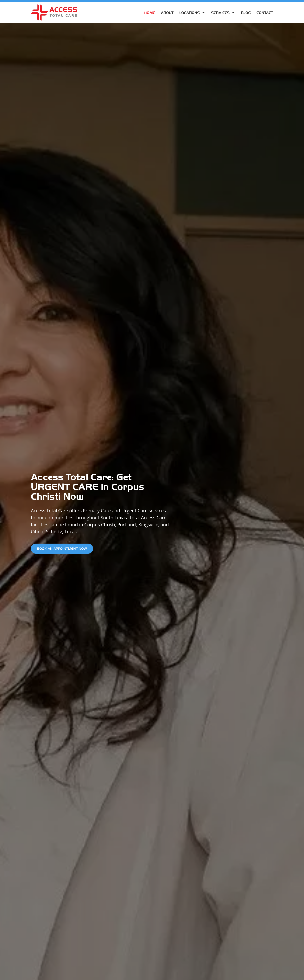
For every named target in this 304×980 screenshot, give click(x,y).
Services (223, 13)
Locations (192, 13)
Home (150, 13)
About (167, 13)
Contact (265, 13)
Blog (246, 13)
